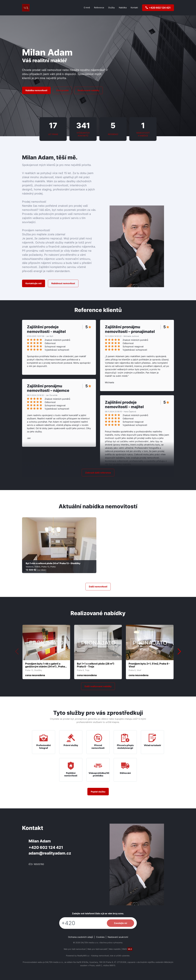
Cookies (100, 937)
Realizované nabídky (88, 90)
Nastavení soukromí (118, 937)
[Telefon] (82, 923)
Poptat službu (98, 792)
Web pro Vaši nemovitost (75, 949)
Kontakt (134, 8)
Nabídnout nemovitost (63, 283)
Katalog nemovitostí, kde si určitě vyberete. (111, 956)
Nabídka (123, 8)
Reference (99, 8)
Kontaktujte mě (34, 283)
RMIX (127, 949)
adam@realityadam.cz (50, 853)
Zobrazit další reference (98, 473)
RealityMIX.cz (83, 956)
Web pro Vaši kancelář (97, 949)
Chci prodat (62, 90)
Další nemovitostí (98, 587)
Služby (111, 8)
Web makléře (115, 949)
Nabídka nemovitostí (36, 90)
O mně (87, 8)
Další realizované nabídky (98, 686)
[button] (179, 652)
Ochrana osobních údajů (81, 937)
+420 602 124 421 (46, 847)
